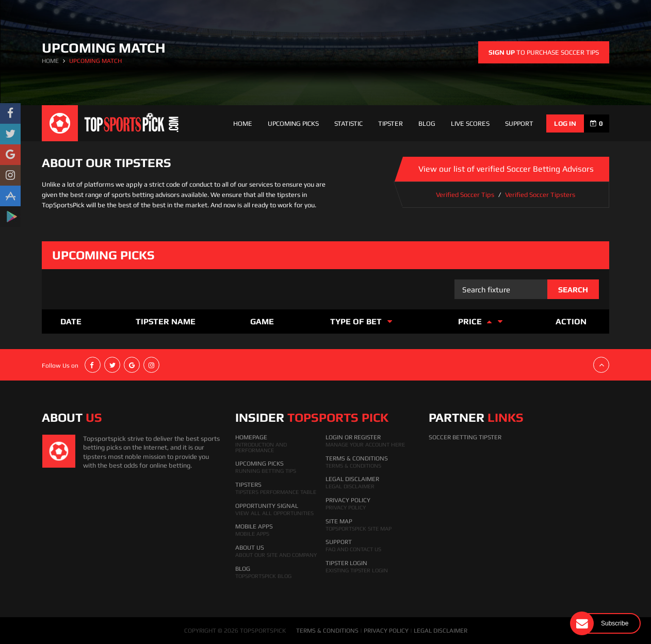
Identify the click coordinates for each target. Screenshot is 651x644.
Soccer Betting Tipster (465, 437)
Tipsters (248, 485)
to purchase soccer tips (544, 52)
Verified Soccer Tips (465, 195)
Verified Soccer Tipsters (540, 195)
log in (565, 123)
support (519, 123)
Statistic (348, 123)
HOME (50, 61)
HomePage (251, 437)
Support (339, 542)
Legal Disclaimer (352, 479)
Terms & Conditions (357, 458)
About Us (250, 548)
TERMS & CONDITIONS (327, 631)
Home (243, 123)
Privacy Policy (348, 500)
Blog (427, 123)
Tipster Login (346, 563)
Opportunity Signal (267, 506)
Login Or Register (353, 437)
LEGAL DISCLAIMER (441, 631)
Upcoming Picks (293, 123)
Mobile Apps (254, 526)
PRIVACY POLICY (386, 631)
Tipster (390, 123)
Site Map (339, 521)
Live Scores (470, 123)
